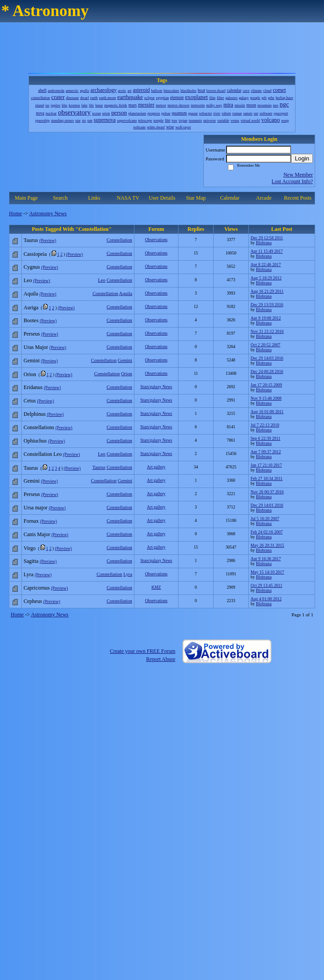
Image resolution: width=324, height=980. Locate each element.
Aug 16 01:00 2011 (267, 412)
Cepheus (33, 601)
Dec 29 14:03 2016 (267, 358)
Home (15, 213)
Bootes (31, 320)
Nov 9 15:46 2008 (266, 398)
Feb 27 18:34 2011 (267, 478)
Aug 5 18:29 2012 (266, 278)
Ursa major (36, 508)
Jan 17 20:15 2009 (266, 385)
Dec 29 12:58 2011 (267, 238)
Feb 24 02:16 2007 (267, 532)
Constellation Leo (43, 454)
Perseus (32, 334)
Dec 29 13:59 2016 (267, 305)
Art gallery (156, 467)
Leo (102, 280)
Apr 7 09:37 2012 (266, 452)
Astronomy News (48, 213)
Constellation (119, 240)
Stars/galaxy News (156, 387)
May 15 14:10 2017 (267, 572)
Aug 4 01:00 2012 (266, 599)
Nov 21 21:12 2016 (267, 331)
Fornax (31, 521)
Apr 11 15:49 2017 (267, 251)
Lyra (128, 574)
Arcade (264, 198)
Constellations (39, 427)
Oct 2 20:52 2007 (265, 345)
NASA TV (128, 198)
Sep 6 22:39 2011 (265, 438)
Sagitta (31, 561)
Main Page (26, 198)
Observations (156, 240)
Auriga (31, 308)
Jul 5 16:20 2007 (265, 519)
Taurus (31, 240)
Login (302, 158)
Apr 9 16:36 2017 (266, 559)
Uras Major (36, 347)
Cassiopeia (35, 254)
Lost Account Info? (292, 181)
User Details (162, 198)
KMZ (156, 587)
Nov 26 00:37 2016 (267, 492)
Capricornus (37, 588)
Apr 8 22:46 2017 (266, 264)
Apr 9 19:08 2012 (266, 318)
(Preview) (48, 240)
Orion (127, 373)
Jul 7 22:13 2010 (265, 425)
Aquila (126, 293)
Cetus (30, 401)
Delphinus (34, 414)
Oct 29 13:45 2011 (266, 585)
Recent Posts (298, 198)
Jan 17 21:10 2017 (266, 465)
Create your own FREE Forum (143, 651)
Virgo (30, 548)
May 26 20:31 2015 (267, 545)
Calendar (230, 198)
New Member (298, 175)
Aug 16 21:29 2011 (267, 291)
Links (94, 198)
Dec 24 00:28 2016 (267, 371)
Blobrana (264, 243)
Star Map (196, 198)
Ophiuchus (35, 441)
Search (60, 198)
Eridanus (33, 387)
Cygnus (32, 267)
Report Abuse (161, 659)
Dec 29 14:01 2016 (267, 505)
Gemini (125, 360)
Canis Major (37, 534)
